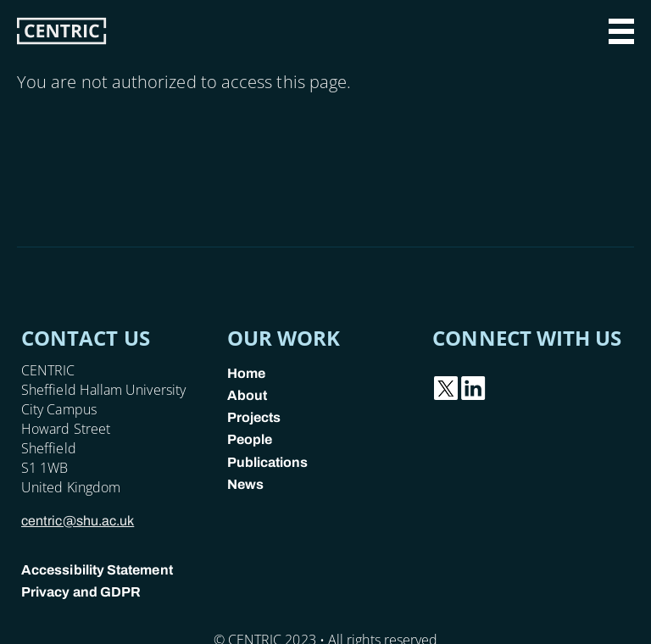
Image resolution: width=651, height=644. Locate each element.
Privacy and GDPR (81, 592)
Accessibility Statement (97, 570)
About (247, 395)
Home (246, 373)
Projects (254, 417)
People (250, 439)
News (245, 484)
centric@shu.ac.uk (78, 521)
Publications (268, 462)
